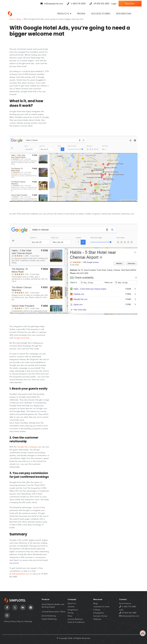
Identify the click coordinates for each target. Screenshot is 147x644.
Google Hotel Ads (21, 338)
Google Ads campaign (27, 447)
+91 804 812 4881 (99, 4)
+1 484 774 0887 (76, 4)
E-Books (97, 610)
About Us (72, 603)
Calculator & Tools (101, 607)
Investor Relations (75, 619)
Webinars (97, 619)
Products (63, 14)
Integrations (124, 14)
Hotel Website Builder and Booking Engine (53, 606)
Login (114, 4)
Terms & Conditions (76, 622)
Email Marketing (49, 616)
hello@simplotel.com (51, 4)
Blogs (96, 603)
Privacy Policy (10, 621)
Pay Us (20, 621)
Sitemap (28, 621)
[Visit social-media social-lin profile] (23, 608)
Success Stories (101, 14)
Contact (123, 599)
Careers (71, 607)
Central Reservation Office (54, 612)
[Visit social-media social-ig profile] (7, 615)
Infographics (99, 613)
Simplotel (37, 507)
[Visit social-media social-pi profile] (31, 608)
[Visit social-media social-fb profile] (7, 608)
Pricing (81, 14)
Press (70, 616)
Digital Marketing (49, 619)
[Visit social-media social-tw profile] (15, 608)
